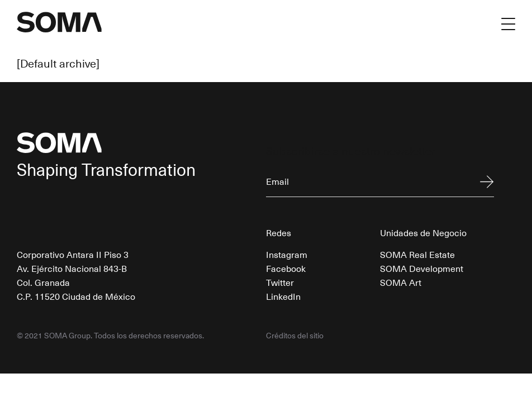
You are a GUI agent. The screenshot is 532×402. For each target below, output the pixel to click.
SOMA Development (422, 268)
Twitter (280, 282)
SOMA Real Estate (417, 254)
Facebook (286, 268)
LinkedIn (283, 296)
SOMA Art (401, 282)
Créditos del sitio (295, 336)
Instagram (287, 254)
